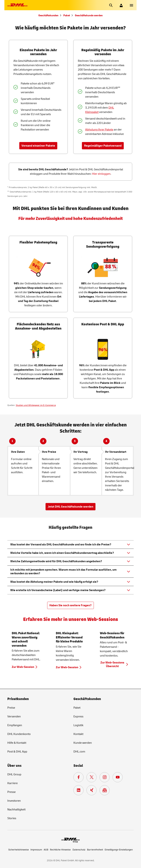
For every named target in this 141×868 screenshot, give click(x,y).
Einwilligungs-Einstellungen (119, 850)
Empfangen (15, 725)
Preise (11, 708)
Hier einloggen (101, 174)
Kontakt (78, 734)
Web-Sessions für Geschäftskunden (112, 635)
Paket (67, 15)
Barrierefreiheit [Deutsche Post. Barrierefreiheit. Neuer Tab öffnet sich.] (95, 850)
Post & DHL (17, 752)
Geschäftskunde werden (89, 15)
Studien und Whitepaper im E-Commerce (36, 405)
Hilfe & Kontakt (17, 743)
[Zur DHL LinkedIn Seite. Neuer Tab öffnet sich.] (78, 790)
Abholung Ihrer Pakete (99, 130)
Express (78, 716)
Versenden (14, 716)
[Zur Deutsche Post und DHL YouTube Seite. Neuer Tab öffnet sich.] (118, 777)
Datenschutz (79, 850)
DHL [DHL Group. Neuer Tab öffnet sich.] (14, 774)
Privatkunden (18, 699)
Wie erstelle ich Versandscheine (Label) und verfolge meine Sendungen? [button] (58, 590)
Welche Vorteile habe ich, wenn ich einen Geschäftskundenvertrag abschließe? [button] (62, 553)
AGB (46, 850)
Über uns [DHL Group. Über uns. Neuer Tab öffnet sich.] (14, 766)
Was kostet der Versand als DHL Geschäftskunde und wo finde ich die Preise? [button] (61, 544)
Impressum (36, 850)
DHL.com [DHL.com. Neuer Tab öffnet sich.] (79, 752)
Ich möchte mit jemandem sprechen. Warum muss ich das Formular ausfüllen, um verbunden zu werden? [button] (63, 572)
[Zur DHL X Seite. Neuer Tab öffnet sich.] (92, 777)
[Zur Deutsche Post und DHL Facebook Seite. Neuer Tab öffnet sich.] (78, 777)
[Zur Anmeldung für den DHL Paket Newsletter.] (105, 790)
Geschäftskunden (48, 15)
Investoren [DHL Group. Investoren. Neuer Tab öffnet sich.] (14, 801)
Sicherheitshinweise (19, 850)
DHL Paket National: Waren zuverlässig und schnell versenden (26, 639)
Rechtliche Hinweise (60, 850)
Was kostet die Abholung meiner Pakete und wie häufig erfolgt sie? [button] (54, 582)
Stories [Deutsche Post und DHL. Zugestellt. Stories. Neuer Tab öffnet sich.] (12, 818)
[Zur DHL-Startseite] (17, 5)
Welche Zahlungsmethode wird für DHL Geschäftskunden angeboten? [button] (56, 561)
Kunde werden (83, 743)
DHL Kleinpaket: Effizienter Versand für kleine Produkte (69, 637)
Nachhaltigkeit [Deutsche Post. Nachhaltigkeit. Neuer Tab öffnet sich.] (16, 810)
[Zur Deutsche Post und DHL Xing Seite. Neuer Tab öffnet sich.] (92, 790)
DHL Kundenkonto (19, 734)
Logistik (78, 725)
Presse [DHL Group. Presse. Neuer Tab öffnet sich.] (11, 792)
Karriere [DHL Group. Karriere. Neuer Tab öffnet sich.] (12, 783)
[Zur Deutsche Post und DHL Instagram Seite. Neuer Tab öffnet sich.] (105, 777)
